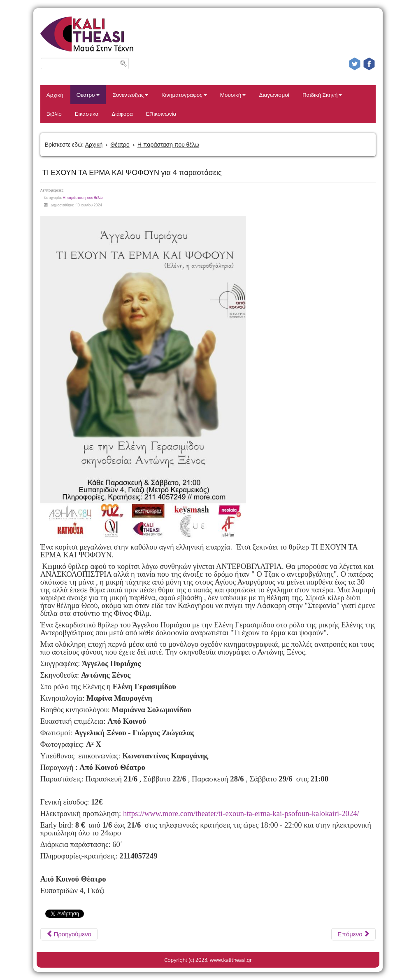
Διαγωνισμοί (274, 95)
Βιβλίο (54, 113)
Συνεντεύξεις (131, 95)
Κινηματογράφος (184, 95)
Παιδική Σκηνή (322, 95)
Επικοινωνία (161, 113)
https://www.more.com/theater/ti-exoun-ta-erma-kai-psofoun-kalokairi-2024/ (241, 813)
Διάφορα (122, 113)
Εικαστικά (87, 113)
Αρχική (55, 95)
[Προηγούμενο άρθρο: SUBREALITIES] (69, 934)
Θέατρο (88, 95)
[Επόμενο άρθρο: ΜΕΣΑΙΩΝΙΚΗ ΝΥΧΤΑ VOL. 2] (353, 934)
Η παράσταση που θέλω (168, 144)
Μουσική (233, 95)
